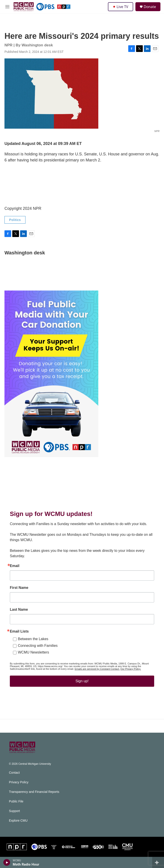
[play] (7, 862)
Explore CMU (18, 821)
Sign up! (82, 681)
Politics (15, 220)
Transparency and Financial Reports (34, 792)
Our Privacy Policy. (131, 669)
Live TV (121, 7)
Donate (150, 7)
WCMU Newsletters (34, 652)
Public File (16, 801)
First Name (19, 588)
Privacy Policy (19, 782)
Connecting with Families (38, 646)
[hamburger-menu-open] (7, 7)
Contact (14, 773)
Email (15, 566)
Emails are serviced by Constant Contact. (97, 669)
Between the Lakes (33, 639)
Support (14, 811)
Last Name (19, 610)
